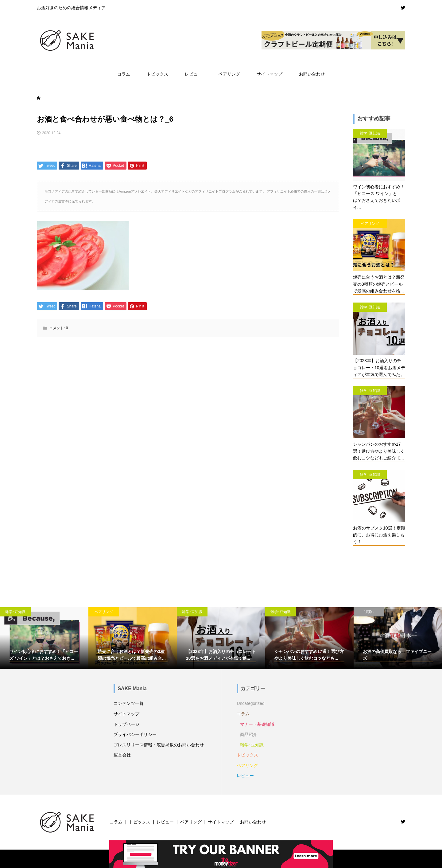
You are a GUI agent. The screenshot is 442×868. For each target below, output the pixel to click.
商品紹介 (249, 734)
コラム (124, 74)
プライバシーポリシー (135, 734)
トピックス (157, 74)
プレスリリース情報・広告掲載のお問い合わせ (159, 745)
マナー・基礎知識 (257, 724)
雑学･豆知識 (252, 745)
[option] (44, 638)
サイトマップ (269, 74)
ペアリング (229, 74)
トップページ (126, 724)
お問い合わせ (312, 74)
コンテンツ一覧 (129, 703)
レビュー (193, 74)
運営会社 (122, 755)
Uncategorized (250, 703)
